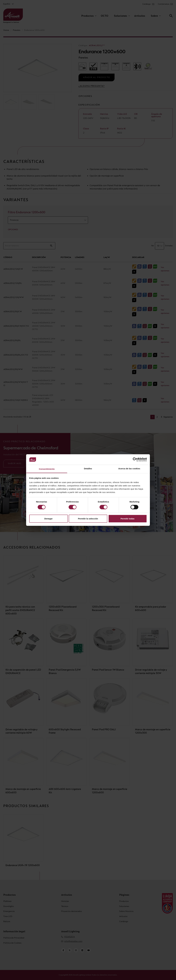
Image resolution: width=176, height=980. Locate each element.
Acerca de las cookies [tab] (129, 469)
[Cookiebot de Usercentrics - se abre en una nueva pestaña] (135, 460)
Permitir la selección (88, 518)
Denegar (48, 518)
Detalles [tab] (88, 469)
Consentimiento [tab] (47, 469)
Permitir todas (128, 518)
